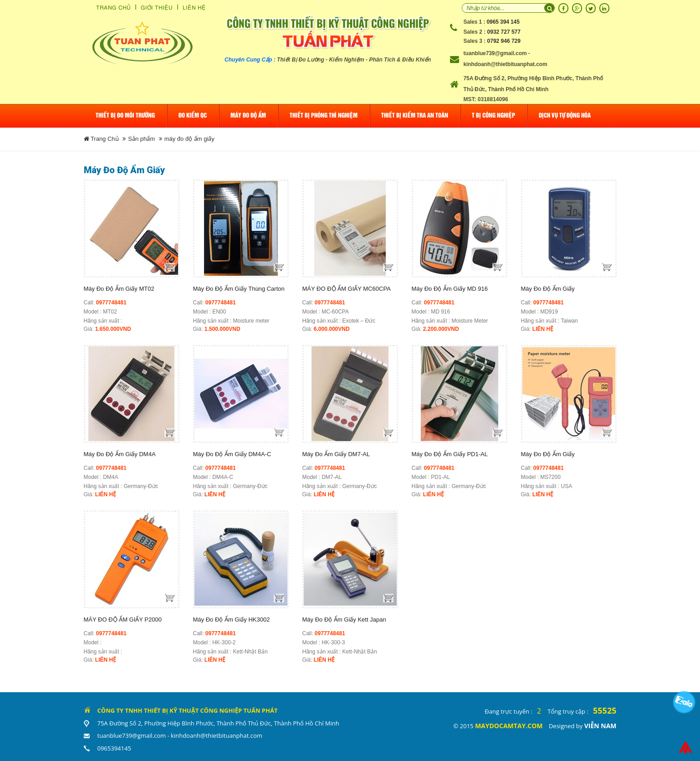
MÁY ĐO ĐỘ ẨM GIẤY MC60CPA (347, 289)
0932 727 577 (504, 32)
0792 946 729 (504, 41)
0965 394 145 (503, 22)
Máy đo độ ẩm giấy (548, 454)
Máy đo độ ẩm (248, 116)
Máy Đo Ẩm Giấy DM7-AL (336, 454)
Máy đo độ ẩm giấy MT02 (119, 289)
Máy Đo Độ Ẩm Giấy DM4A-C (232, 454)
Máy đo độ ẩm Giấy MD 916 (450, 289)
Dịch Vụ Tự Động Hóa (565, 116)
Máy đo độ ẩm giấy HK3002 (232, 620)
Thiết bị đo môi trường (125, 116)
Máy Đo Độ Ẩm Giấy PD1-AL (450, 454)
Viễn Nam (600, 726)
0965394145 (114, 748)
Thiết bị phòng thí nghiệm (324, 116)
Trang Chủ (113, 7)
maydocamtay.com (509, 726)
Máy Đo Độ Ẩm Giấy (548, 289)
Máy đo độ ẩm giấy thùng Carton (239, 289)
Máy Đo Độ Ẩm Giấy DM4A (120, 454)
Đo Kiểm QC (193, 116)
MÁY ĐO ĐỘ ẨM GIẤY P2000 (123, 620)
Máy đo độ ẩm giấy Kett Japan (344, 620)
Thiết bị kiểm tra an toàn (415, 116)
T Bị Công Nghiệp (493, 116)
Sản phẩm (141, 139)
